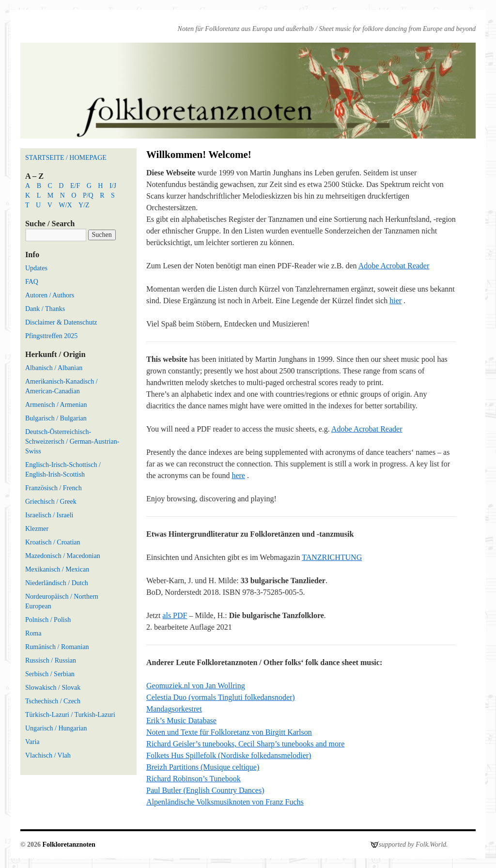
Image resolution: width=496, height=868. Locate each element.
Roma (33, 633)
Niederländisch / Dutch (57, 583)
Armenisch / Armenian (56, 405)
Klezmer (37, 529)
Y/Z (84, 205)
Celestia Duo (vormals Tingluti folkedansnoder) (221, 697)
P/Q (88, 195)
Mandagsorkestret (174, 709)
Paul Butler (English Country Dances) (205, 790)
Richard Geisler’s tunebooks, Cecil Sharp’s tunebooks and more (245, 744)
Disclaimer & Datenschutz (61, 322)
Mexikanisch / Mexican (57, 569)
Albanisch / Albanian (54, 368)
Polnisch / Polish (48, 620)
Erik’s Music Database (181, 721)
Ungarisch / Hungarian (56, 728)
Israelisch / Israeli (49, 515)
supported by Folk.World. (413, 845)
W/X (65, 205)
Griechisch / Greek (51, 502)
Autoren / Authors (50, 295)
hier (395, 301)
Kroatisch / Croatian (53, 542)
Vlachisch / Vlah (48, 755)
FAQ (32, 282)
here (238, 475)
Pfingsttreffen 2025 (51, 336)
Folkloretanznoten (69, 845)
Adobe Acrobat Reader (394, 266)
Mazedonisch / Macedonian (63, 556)
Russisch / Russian (51, 660)
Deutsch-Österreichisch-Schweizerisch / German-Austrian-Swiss (72, 442)
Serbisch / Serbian (50, 674)
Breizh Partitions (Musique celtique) (203, 767)
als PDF (175, 615)
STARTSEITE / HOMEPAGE (66, 158)
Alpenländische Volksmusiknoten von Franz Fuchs (225, 802)
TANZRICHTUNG (332, 557)
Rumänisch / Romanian (57, 647)
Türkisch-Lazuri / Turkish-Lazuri (70, 715)
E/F (75, 186)
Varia (32, 742)
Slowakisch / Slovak (53, 688)
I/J (113, 186)
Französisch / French (54, 488)
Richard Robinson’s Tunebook (194, 779)
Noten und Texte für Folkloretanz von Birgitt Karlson (229, 732)
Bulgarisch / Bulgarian (56, 418)
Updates (36, 268)
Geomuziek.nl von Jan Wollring (196, 686)
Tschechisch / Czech (53, 701)
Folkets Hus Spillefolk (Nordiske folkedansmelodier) (229, 755)
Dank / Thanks (45, 309)
